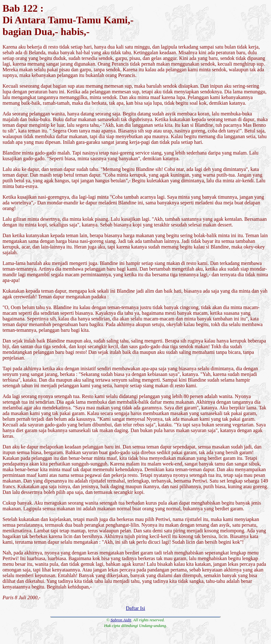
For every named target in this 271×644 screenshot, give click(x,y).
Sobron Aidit (121, 620)
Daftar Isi (136, 608)
